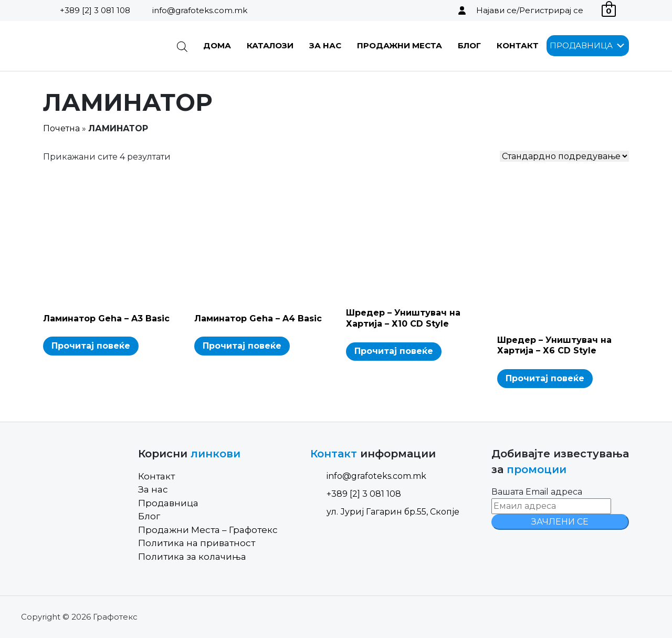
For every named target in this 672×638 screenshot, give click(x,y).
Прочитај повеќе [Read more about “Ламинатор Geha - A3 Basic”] (91, 346)
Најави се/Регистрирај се (530, 10)
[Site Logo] (96, 46)
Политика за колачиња (192, 557)
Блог (469, 45)
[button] (581, 46)
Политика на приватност (197, 543)
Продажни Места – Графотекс (208, 530)
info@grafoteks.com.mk (200, 10)
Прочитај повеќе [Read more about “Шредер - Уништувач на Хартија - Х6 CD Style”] (545, 378)
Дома (217, 45)
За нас (325, 45)
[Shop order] (564, 156)
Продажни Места (400, 45)
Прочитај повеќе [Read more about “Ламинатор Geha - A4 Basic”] (242, 346)
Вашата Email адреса (537, 492)
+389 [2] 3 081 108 (95, 10)
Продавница (168, 503)
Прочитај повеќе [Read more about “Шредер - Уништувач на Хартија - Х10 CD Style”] (394, 351)
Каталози (270, 45)
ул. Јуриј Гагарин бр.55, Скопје (385, 512)
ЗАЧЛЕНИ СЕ (560, 522)
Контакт (518, 45)
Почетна (61, 128)
